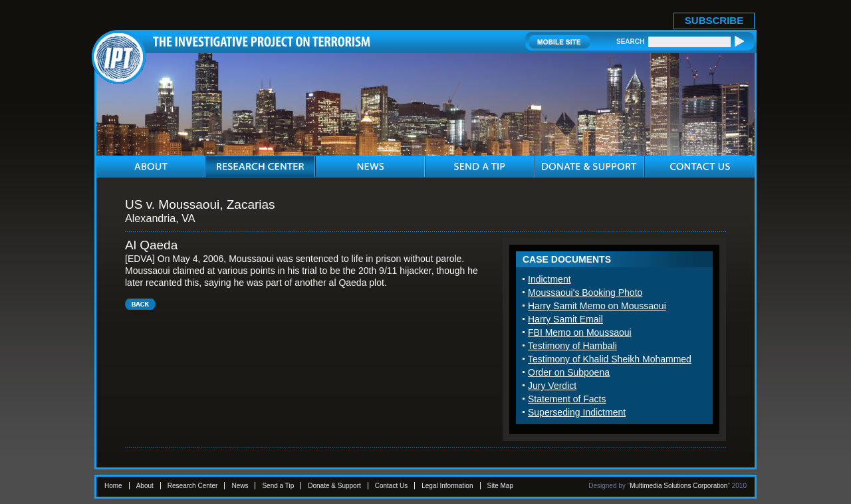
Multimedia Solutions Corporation (678, 486)
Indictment (549, 279)
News (240, 486)
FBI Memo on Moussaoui (580, 332)
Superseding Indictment (577, 412)
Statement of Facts (567, 399)
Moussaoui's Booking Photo (585, 293)
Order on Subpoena (569, 372)
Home (113, 486)
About (145, 486)
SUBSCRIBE (714, 20)
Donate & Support (334, 486)
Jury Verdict (552, 386)
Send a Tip (278, 486)
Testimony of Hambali (572, 346)
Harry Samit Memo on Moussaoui (597, 306)
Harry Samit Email (565, 319)
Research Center (193, 486)
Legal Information (447, 486)
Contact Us (391, 486)
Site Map (500, 486)
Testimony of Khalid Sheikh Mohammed (610, 359)
